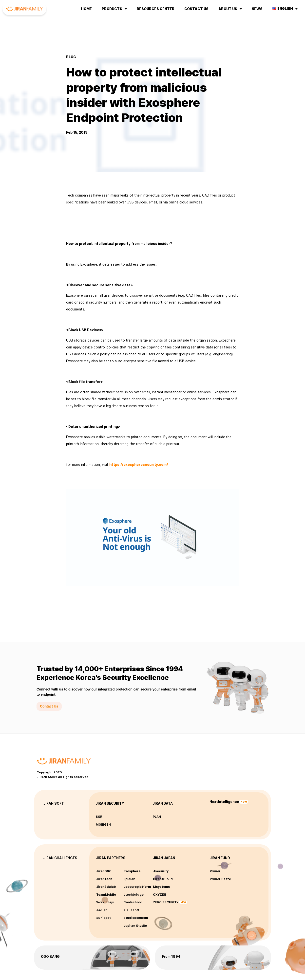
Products (114, 9)
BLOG (71, 57)
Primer (215, 871)
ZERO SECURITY (166, 902)
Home (86, 9)
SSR (99, 817)
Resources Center (156, 9)
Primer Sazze (220, 879)
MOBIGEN (103, 825)
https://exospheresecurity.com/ (139, 465)
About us (230, 9)
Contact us (196, 9)
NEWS (257, 9)
